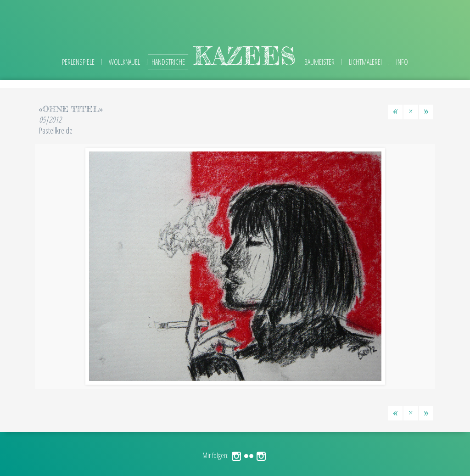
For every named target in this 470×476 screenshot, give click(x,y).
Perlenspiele (78, 62)
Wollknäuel (124, 62)
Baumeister (319, 62)
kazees (245, 56)
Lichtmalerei (365, 62)
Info (402, 62)
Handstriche (168, 62)
